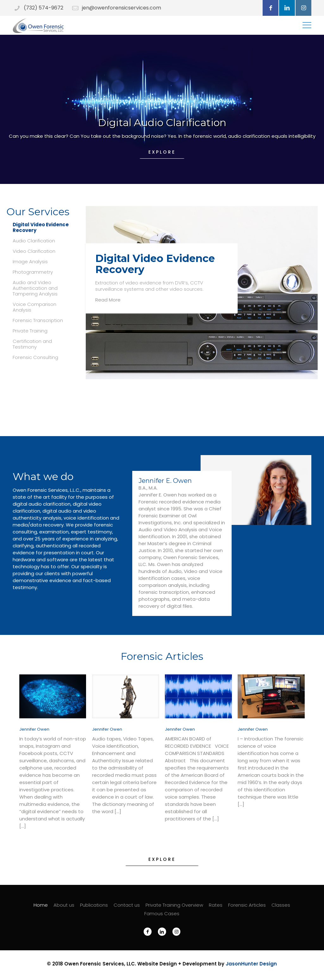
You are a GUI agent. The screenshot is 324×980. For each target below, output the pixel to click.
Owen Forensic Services (94, 964)
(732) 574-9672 (44, 8)
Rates (216, 905)
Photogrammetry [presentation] (33, 272)
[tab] (40, 228)
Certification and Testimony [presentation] (32, 344)
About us (64, 905)
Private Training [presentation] (30, 331)
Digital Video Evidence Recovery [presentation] (41, 228)
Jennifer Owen (34, 729)
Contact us (127, 905)
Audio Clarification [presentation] (34, 241)
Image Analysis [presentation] (30, 262)
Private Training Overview (174, 905)
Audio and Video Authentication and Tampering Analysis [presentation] (35, 288)
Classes (281, 905)
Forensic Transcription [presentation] (38, 320)
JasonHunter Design (251, 964)
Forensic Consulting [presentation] (35, 357)
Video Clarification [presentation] (34, 251)
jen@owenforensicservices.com (121, 8)
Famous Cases (162, 913)
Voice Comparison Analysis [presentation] (34, 307)
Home (41, 905)
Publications (94, 905)
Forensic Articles (247, 905)
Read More (108, 300)
